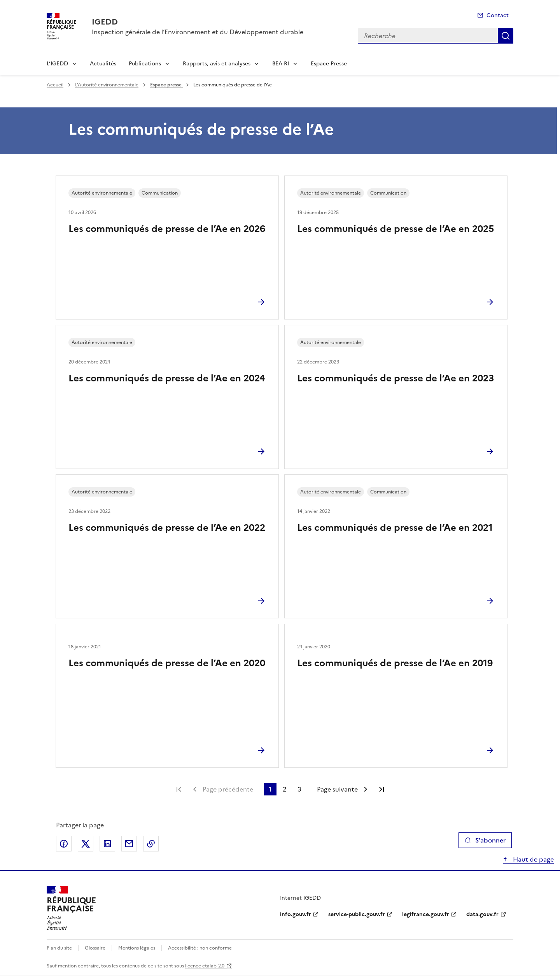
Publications (145, 64)
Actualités (103, 64)
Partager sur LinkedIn (107, 844)
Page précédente (228, 789)
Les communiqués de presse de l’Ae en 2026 (167, 229)
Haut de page (533, 859)
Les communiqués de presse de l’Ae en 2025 (395, 229)
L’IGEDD (57, 64)
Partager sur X (86, 844)
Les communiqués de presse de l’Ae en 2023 (395, 378)
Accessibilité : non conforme (200, 948)
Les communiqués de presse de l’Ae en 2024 (167, 378)
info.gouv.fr (296, 914)
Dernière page (381, 789)
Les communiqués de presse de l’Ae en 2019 (395, 663)
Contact (498, 15)
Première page (179, 789)
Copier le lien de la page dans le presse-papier (151, 844)
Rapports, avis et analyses (217, 64)
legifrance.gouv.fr (426, 914)
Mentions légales (137, 948)
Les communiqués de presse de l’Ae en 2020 (167, 663)
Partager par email (129, 844)
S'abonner (485, 840)
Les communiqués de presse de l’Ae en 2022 (167, 528)
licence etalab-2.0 (205, 966)
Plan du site (59, 948)
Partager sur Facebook (64, 844)
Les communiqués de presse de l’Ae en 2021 (395, 528)
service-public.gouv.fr (357, 914)
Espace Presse (329, 64)
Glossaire (95, 948)
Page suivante (337, 789)
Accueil (55, 85)
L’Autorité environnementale (107, 85)
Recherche (506, 36)
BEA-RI (281, 64)
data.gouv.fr (482, 914)
